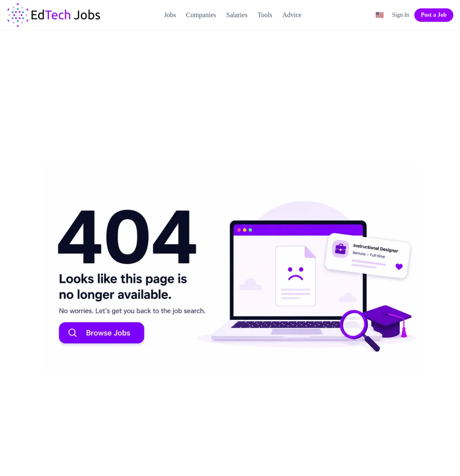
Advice (292, 15)
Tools (265, 15)
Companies (201, 15)
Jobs (170, 15)
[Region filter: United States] (380, 15)
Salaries (237, 15)
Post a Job (434, 15)
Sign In (401, 15)
